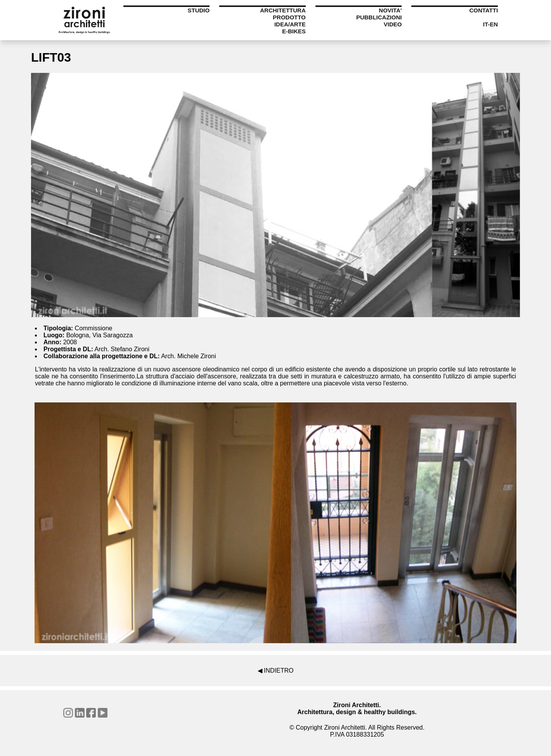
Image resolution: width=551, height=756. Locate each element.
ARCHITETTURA (283, 10)
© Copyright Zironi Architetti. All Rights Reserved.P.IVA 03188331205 (357, 731)
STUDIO (198, 10)
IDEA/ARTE (290, 24)
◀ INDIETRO (276, 671)
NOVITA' (390, 10)
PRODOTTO (289, 17)
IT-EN (490, 24)
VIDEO (393, 24)
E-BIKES (294, 31)
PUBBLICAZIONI (379, 17)
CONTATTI (483, 10)
